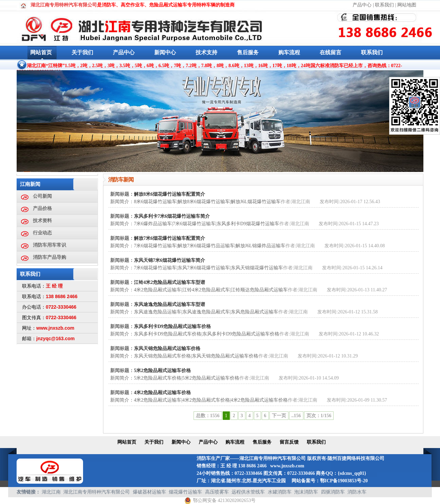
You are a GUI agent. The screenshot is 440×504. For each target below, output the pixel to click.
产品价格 (42, 208)
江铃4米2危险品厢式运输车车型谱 (169, 282)
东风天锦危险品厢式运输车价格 (167, 348)
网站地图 (407, 5)
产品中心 (362, 5)
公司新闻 (42, 196)
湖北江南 (51, 492)
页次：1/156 (319, 416)
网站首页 (41, 52)
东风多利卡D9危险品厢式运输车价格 (172, 326)
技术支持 (206, 52)
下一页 (279, 416)
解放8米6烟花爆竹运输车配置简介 (169, 194)
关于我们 (82, 52)
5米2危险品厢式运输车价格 (162, 371)
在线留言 (331, 52)
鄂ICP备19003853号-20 (344, 481)
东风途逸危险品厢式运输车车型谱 (169, 304)
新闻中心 (165, 52)
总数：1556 (208, 416)
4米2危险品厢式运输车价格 (162, 393)
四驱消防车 (333, 492)
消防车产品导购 (49, 257)
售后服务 (248, 52)
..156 (296, 416)
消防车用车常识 (49, 245)
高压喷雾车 (217, 492)
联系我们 (384, 5)
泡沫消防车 (306, 492)
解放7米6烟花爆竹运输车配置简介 (169, 238)
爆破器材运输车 (149, 492)
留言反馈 (289, 442)
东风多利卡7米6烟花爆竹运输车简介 (172, 216)
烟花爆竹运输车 (185, 492)
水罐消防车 (280, 492)
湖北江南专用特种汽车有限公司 (97, 492)
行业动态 (42, 233)
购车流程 (289, 52)
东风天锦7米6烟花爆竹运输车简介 (169, 260)
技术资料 (42, 221)
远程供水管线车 (248, 492)
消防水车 (357, 492)
